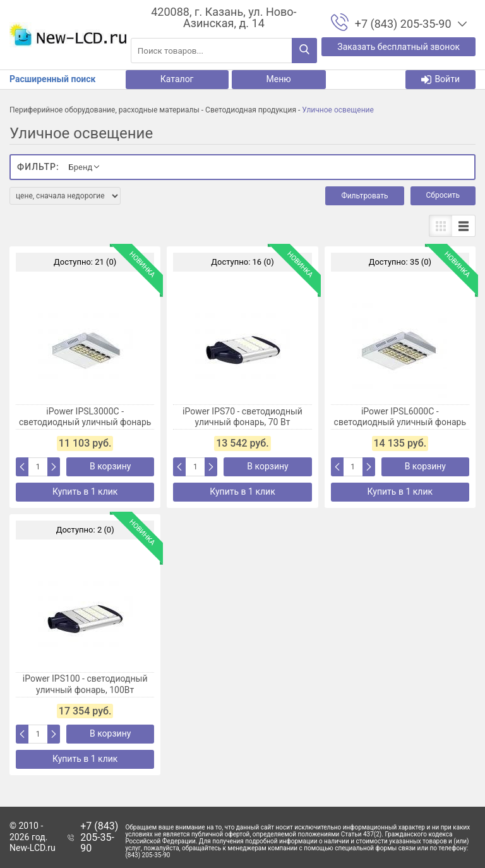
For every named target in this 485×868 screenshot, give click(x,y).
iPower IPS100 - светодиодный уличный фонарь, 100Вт (85, 684)
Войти (440, 79)
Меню (279, 79)
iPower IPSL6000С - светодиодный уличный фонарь (400, 417)
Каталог (177, 79)
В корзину (110, 466)
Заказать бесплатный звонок (398, 47)
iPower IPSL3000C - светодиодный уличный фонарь (85, 417)
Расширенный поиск (52, 79)
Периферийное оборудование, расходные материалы (105, 110)
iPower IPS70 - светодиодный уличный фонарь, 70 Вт (242, 417)
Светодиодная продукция (251, 110)
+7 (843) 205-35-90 (99, 837)
